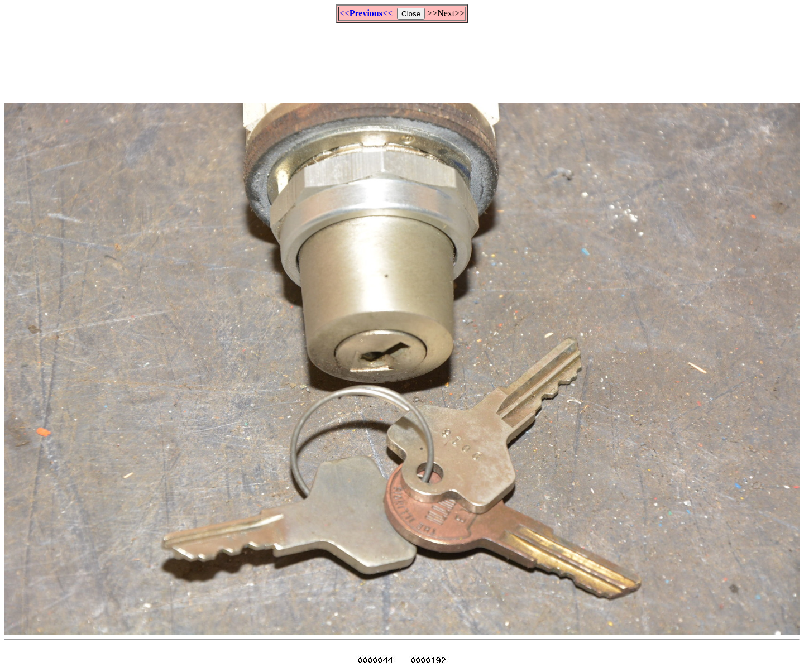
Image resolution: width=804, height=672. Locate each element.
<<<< (366, 13)
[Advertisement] (402, 58)
